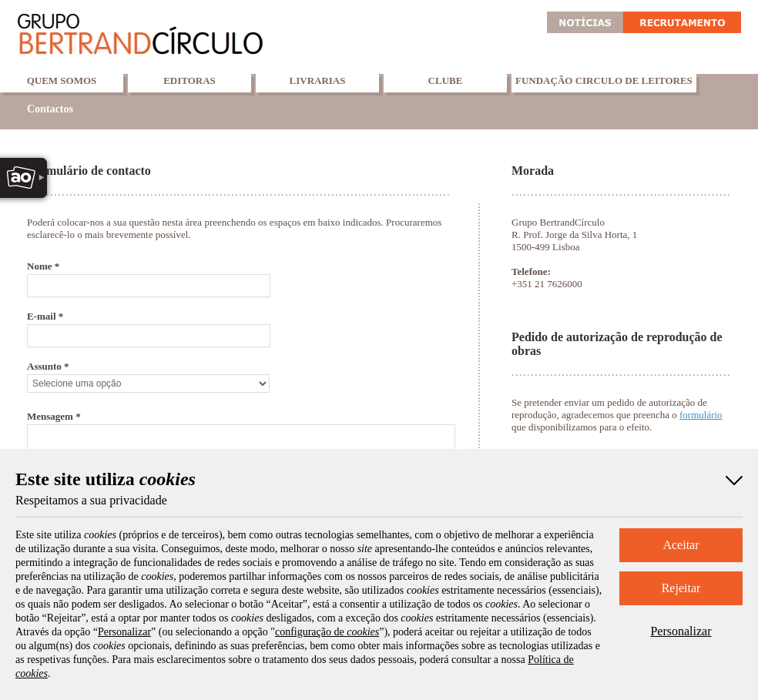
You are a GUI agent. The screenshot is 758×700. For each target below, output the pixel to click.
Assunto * (48, 366)
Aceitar (681, 545)
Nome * (43, 266)
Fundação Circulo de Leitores (604, 80)
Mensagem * (54, 416)
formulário (701, 415)
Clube (446, 80)
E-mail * (45, 316)
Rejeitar (681, 588)
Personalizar (681, 631)
